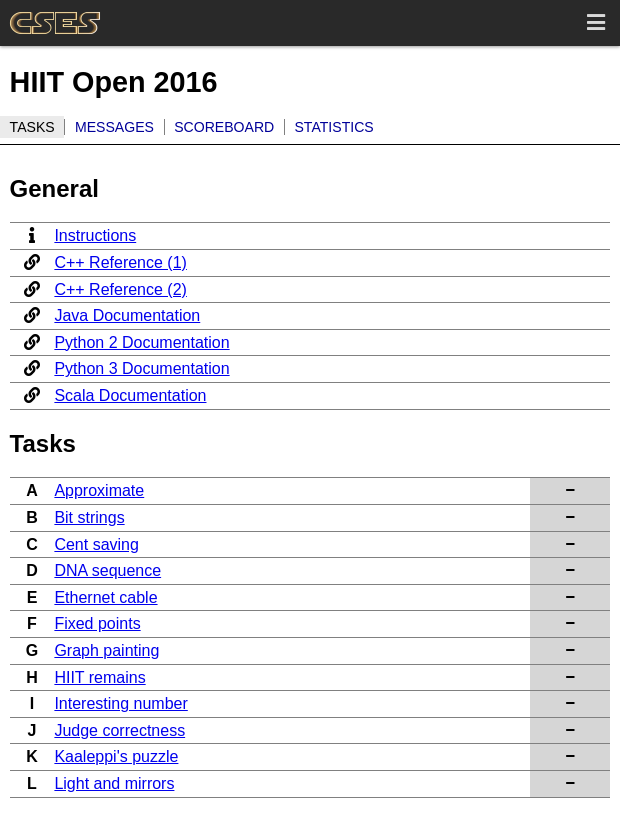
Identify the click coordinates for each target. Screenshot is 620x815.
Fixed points (97, 623)
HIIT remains (99, 677)
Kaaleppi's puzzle (116, 756)
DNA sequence (107, 570)
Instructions (95, 235)
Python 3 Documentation (141, 368)
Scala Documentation (130, 395)
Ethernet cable (105, 597)
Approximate (99, 490)
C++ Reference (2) (120, 289)
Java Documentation (127, 315)
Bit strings (89, 517)
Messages (114, 127)
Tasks (32, 127)
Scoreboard (224, 127)
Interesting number (120, 703)
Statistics (333, 127)
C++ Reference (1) (120, 262)
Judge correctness (119, 730)
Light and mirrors (114, 783)
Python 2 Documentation (141, 342)
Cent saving (96, 544)
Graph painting (106, 650)
